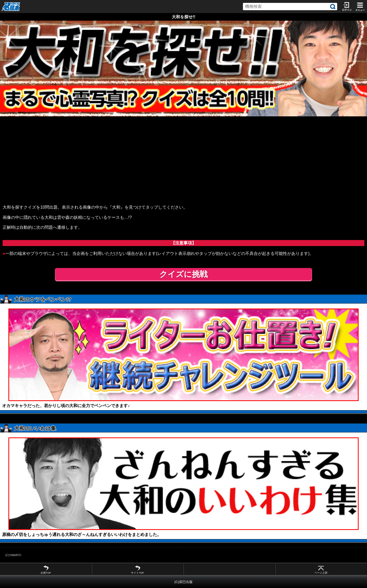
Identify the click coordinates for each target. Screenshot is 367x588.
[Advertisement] (183, 156)
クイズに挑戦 (183, 274)
